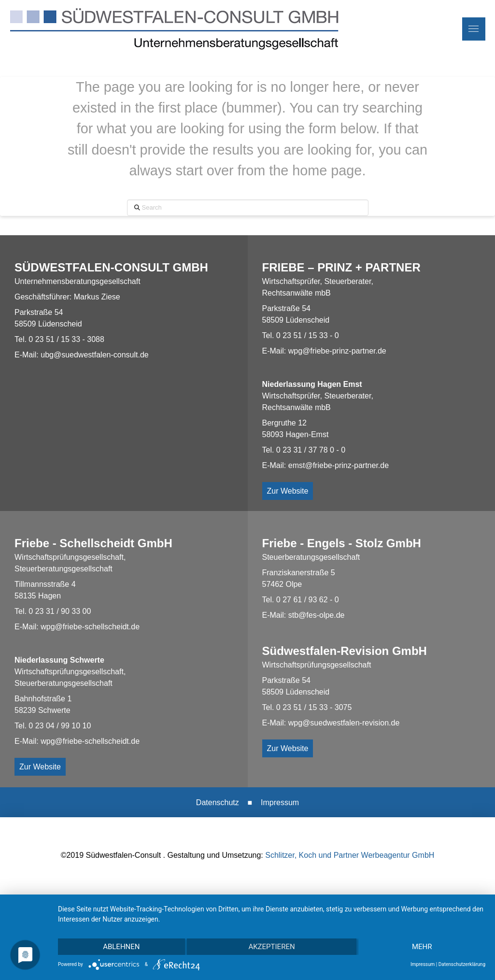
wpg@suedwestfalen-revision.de (344, 723)
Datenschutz (218, 802)
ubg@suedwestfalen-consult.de (95, 355)
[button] (474, 29)
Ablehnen (121, 947)
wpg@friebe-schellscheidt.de (90, 627)
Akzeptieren (271, 947)
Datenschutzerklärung (462, 964)
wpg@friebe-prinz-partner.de (337, 351)
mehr (422, 947)
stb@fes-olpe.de (317, 615)
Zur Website (288, 491)
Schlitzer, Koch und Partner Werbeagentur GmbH (350, 855)
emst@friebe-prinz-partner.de (339, 465)
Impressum (280, 802)
